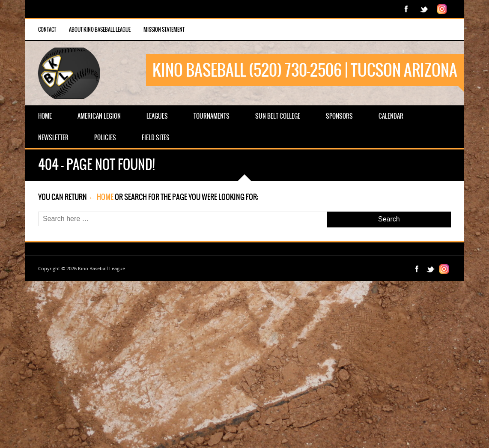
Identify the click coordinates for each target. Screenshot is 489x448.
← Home (101, 197)
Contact (47, 30)
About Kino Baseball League (100, 30)
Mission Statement (164, 30)
